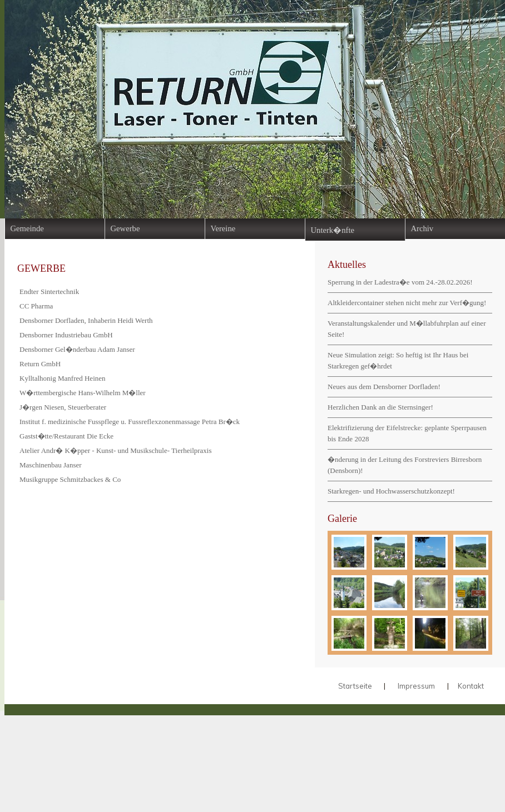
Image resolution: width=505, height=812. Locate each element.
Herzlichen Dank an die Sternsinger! (380, 407)
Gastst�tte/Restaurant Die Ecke (66, 436)
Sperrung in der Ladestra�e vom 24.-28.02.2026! (400, 282)
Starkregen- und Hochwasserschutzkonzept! (391, 491)
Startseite (355, 686)
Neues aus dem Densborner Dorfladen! (384, 387)
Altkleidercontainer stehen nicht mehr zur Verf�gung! (407, 303)
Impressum (416, 686)
